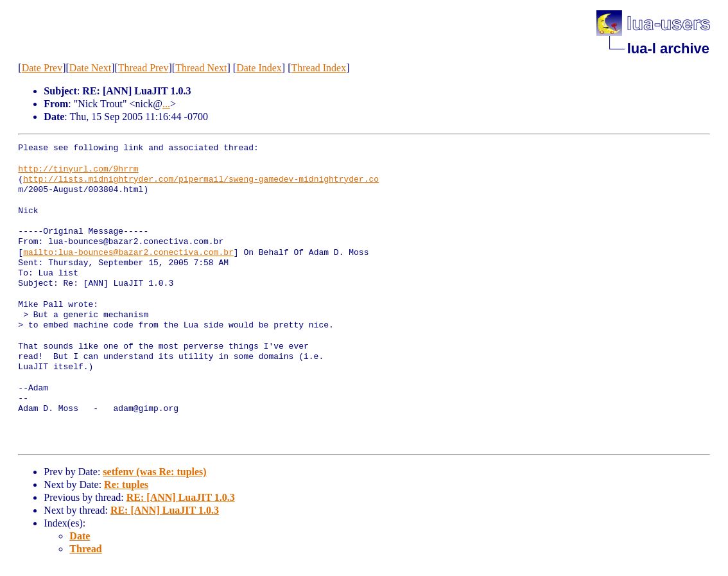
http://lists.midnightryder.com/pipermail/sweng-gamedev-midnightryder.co (201, 180)
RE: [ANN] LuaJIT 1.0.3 (181, 497)
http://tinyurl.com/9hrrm (78, 170)
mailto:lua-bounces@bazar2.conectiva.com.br (128, 253)
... (166, 104)
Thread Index (318, 68)
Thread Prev (143, 68)
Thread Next (201, 68)
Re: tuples (126, 484)
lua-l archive (668, 48)
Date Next (90, 68)
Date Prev (42, 68)
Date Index (259, 68)
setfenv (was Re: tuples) (154, 472)
